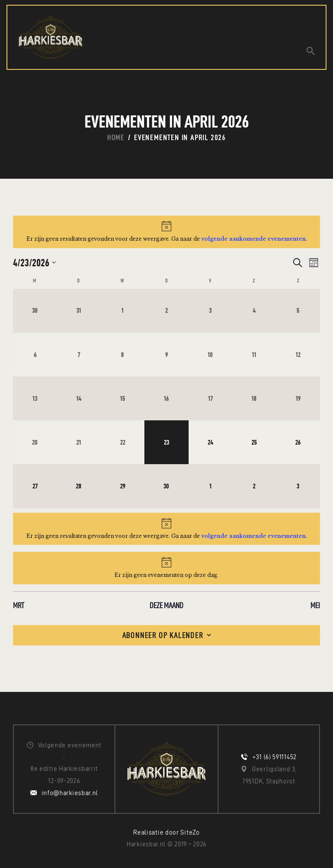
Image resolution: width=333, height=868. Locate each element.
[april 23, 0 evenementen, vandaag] (166, 443)
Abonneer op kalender (163, 635)
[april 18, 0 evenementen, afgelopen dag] (254, 398)
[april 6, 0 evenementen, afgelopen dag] (35, 355)
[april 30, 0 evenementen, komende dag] (166, 486)
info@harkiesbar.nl (70, 793)
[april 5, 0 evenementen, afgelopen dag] (298, 311)
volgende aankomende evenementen (253, 239)
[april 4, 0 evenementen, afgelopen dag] (254, 311)
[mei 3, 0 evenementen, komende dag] (298, 486)
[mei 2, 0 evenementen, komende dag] (254, 486)
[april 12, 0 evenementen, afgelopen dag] (298, 355)
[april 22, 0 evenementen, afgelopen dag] (122, 443)
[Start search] (311, 51)
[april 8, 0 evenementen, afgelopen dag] (122, 355)
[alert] (166, 232)
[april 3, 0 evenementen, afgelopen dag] (211, 311)
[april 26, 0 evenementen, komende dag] (298, 443)
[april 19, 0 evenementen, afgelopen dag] (298, 398)
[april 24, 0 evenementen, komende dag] (211, 443)
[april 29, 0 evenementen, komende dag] (122, 486)
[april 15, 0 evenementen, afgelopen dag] (122, 398)
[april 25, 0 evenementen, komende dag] (254, 443)
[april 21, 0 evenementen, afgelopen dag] (79, 443)
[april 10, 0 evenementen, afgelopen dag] (211, 355)
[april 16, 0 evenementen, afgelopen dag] (166, 398)
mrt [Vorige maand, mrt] (19, 605)
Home (116, 138)
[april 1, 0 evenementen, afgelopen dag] (122, 311)
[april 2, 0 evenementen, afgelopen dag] (166, 311)
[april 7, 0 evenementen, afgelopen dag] (79, 355)
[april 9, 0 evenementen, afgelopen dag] (166, 355)
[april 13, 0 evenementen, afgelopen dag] (35, 398)
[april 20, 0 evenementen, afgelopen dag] (35, 443)
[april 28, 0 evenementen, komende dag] (79, 486)
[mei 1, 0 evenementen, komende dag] (211, 486)
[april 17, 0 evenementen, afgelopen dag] (211, 398)
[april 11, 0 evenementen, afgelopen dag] (254, 355)
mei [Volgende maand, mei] (315, 605)
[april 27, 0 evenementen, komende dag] (35, 486)
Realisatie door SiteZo (166, 833)
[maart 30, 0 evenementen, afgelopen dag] (35, 311)
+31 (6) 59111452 (274, 757)
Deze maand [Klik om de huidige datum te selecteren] (166, 605)
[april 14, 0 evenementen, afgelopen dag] (79, 398)
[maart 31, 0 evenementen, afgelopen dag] (79, 311)
